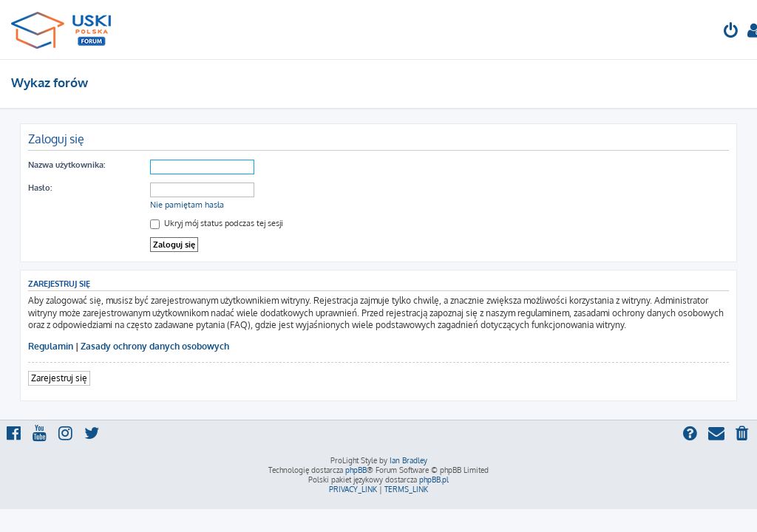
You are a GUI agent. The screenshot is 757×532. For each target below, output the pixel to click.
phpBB (356, 470)
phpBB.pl (434, 480)
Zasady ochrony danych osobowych (155, 346)
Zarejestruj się (59, 378)
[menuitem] (731, 32)
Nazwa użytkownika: (67, 165)
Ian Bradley (408, 460)
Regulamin (51, 346)
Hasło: (40, 188)
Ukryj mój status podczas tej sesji (217, 223)
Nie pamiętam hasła (187, 205)
